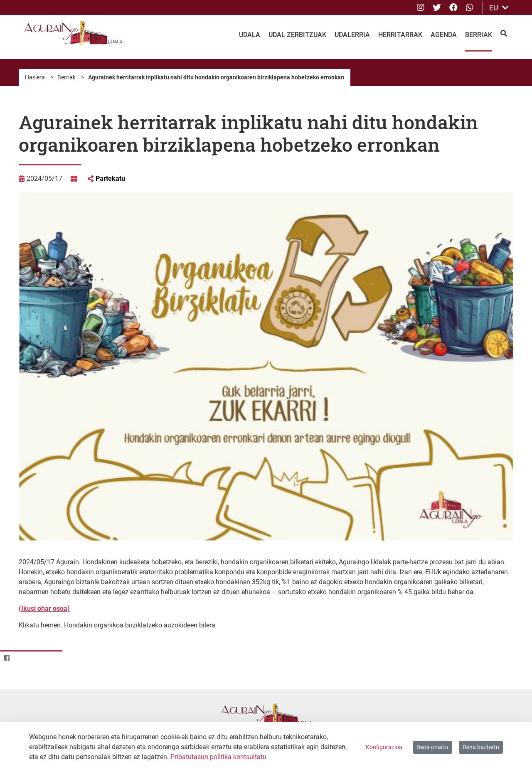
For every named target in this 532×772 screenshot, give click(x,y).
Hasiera (35, 77)
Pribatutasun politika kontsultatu (218, 757)
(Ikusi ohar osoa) (44, 609)
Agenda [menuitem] (444, 35)
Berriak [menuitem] (479, 35)
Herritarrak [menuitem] (400, 35)
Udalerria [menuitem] (352, 35)
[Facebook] (6, 658)
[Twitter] (23, 658)
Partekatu (110, 178)
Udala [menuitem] (250, 35)
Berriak (66, 77)
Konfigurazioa (384, 747)
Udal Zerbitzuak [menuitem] (297, 35)
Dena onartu (432, 747)
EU (499, 8)
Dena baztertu (481, 747)
